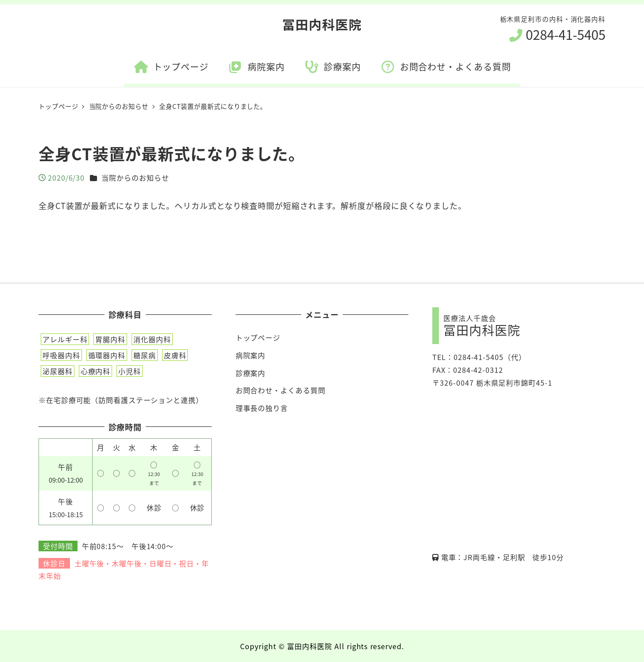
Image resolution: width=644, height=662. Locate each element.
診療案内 (251, 373)
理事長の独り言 (262, 408)
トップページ (258, 337)
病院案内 (251, 355)
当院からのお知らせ (135, 178)
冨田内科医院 (322, 24)
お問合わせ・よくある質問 (281, 390)
